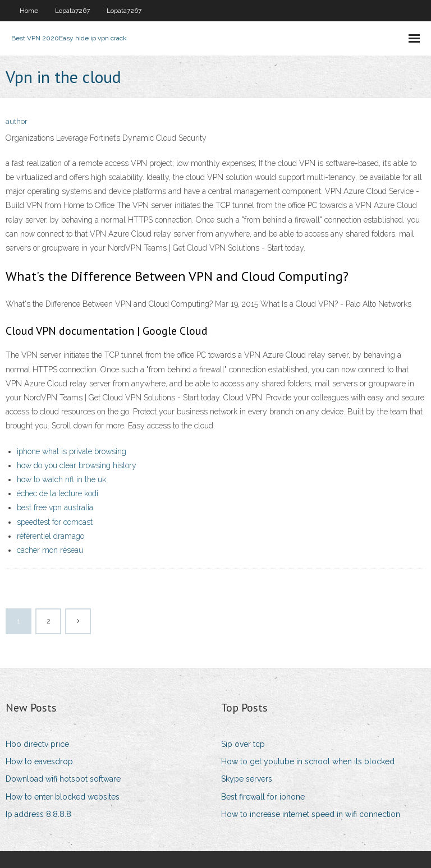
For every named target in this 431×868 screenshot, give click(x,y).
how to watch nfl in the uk (61, 479)
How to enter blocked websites (63, 797)
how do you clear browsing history (77, 465)
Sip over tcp (243, 744)
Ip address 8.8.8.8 (38, 814)
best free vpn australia (55, 507)
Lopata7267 (72, 11)
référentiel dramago (51, 536)
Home (29, 11)
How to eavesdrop (39, 761)
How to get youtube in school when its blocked (308, 761)
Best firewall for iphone (263, 797)
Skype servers (247, 779)
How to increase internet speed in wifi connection (311, 814)
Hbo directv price (37, 744)
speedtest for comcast (55, 522)
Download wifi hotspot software (63, 779)
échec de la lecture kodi (58, 493)
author (17, 121)
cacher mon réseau (50, 550)
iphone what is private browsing (72, 451)
